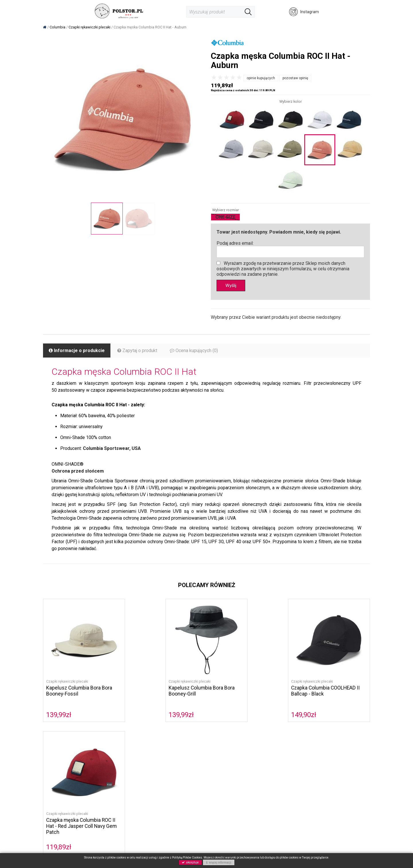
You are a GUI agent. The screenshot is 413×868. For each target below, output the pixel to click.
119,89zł (304, 715)
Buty (103, 778)
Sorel (104, 759)
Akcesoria (108, 784)
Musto (105, 771)
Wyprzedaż (109, 797)
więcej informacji (219, 862)
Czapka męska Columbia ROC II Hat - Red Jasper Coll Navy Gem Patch (327, 694)
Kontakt (162, 765)
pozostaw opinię (295, 78)
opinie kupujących (261, 78)
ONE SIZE (225, 217)
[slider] (227, 77)
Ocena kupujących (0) (194, 351)
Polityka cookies (170, 759)
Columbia (108, 753)
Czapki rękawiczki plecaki (67, 681)
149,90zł (222, 715)
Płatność (219, 759)
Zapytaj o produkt (137, 351)
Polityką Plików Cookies (187, 858)
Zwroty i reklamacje (229, 771)
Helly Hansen (111, 765)
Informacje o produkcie (77, 351)
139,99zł (59, 715)
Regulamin (221, 753)
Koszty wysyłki (224, 765)
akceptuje (190, 862)
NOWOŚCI (108, 790)
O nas (160, 753)
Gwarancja (221, 778)
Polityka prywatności (174, 771)
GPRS (160, 778)
